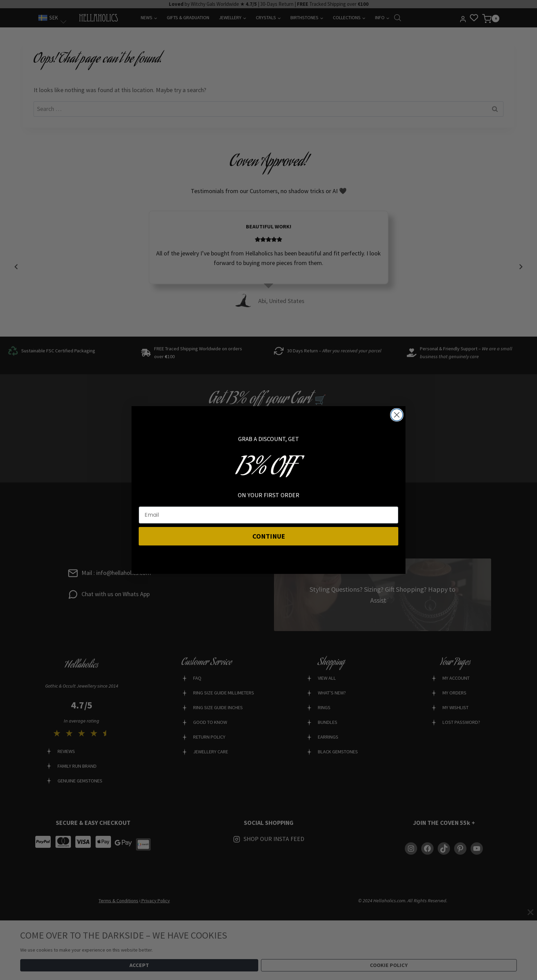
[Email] (268, 515)
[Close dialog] (397, 415)
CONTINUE (269, 536)
